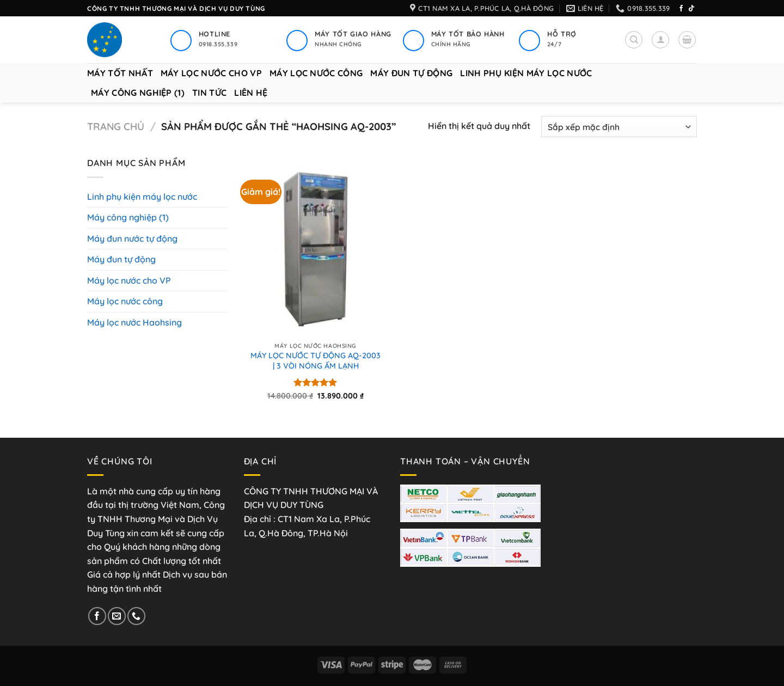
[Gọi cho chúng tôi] (136, 616)
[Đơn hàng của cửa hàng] (619, 127)
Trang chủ (116, 127)
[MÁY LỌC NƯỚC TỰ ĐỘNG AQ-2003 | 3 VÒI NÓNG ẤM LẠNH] (316, 250)
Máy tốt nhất (120, 73)
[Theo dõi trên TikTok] (691, 9)
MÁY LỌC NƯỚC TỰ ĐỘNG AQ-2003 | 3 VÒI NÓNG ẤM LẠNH (316, 361)
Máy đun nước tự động (132, 238)
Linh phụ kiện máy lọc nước (526, 73)
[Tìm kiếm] (634, 40)
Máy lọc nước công (316, 73)
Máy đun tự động (411, 73)
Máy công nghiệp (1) (138, 93)
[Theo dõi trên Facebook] (681, 9)
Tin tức (209, 93)
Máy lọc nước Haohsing (134, 322)
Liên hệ (251, 93)
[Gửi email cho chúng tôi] (117, 616)
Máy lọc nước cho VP (211, 73)
